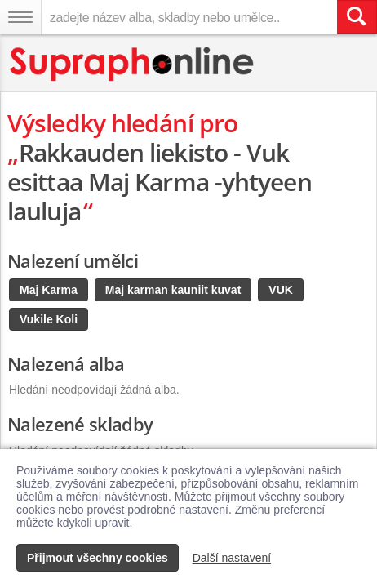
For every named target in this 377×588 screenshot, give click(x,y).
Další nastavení (232, 558)
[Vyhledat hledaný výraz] (357, 17)
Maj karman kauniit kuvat (173, 290)
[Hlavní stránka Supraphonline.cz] (133, 64)
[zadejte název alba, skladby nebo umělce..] (189, 17)
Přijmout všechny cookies (98, 558)
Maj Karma (49, 290)
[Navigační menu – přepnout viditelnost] (20, 17)
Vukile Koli (49, 319)
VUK (281, 290)
